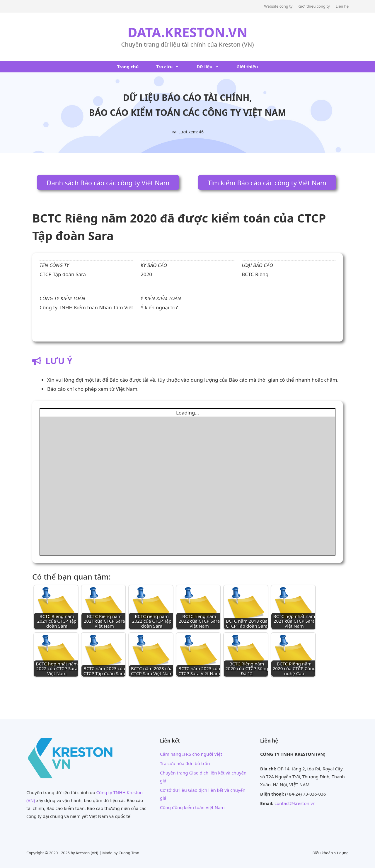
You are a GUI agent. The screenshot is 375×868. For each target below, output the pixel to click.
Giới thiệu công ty (314, 6)
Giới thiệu (247, 67)
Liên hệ (342, 6)
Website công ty (278, 6)
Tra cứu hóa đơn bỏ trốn (185, 763)
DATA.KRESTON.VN (187, 32)
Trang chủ (128, 67)
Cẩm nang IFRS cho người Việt (191, 754)
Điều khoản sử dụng (330, 853)
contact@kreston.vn (295, 803)
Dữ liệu (212, 67)
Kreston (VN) (87, 853)
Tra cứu (172, 67)
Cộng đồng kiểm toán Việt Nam (192, 807)
